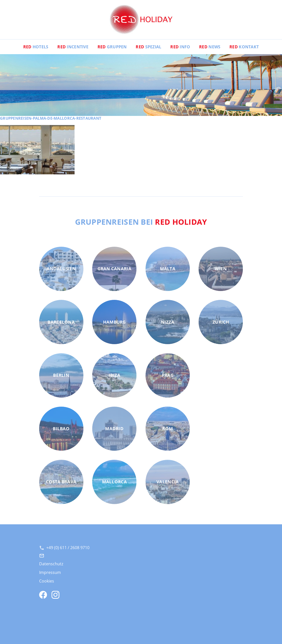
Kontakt (244, 47)
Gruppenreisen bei (141, 222)
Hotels (36, 47)
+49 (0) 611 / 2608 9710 (68, 548)
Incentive (73, 47)
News (210, 47)
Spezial (148, 47)
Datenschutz (51, 564)
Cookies (47, 581)
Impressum (50, 572)
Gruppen (112, 47)
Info (180, 47)
